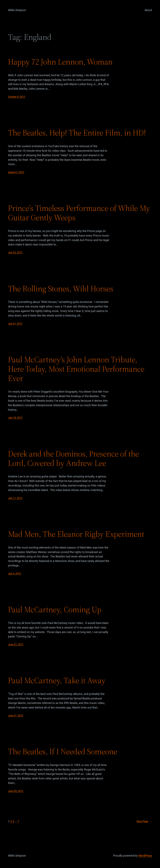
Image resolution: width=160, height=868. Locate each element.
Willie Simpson (17, 10)
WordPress (145, 856)
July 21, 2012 (15, 324)
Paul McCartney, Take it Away (57, 680)
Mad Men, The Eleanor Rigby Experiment (76, 534)
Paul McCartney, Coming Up (55, 609)
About (148, 10)
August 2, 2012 (16, 172)
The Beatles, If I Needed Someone (63, 751)
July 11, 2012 (15, 498)
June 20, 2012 (16, 791)
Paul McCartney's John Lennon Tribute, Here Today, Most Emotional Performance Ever (76, 369)
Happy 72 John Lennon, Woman (60, 62)
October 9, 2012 (16, 97)
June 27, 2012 (16, 645)
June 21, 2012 (16, 716)
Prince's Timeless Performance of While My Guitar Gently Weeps (79, 213)
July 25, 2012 (15, 253)
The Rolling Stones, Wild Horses (61, 289)
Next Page (144, 821)
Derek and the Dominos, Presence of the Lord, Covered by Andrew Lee (73, 458)
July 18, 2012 (15, 418)
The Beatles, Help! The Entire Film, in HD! (77, 133)
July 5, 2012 (14, 574)
